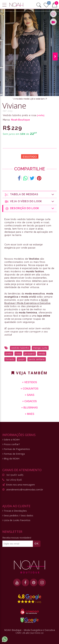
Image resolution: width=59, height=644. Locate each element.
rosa (18, 354)
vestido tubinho (20, 348)
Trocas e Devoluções (15, 511)
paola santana (37, 359)
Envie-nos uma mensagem (20, 485)
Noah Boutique (21, 120)
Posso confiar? (11, 444)
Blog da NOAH (11, 459)
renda (42, 354)
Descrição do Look (30, 208)
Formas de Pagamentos (16, 449)
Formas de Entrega (14, 454)
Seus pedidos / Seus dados (18, 515)
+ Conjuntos (29, 389)
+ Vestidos (29, 382)
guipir (21, 359)
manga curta (40, 348)
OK (37, 544)
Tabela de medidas (30, 194)
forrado (10, 359)
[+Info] (41, 115)
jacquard (30, 354)
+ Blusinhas (29, 408)
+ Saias (29, 395)
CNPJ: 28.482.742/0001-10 (30, 633)
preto (9, 354)
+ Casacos (29, 401)
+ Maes (29, 414)
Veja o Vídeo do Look (30, 201)
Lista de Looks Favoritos (16, 520)
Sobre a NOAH (11, 440)
